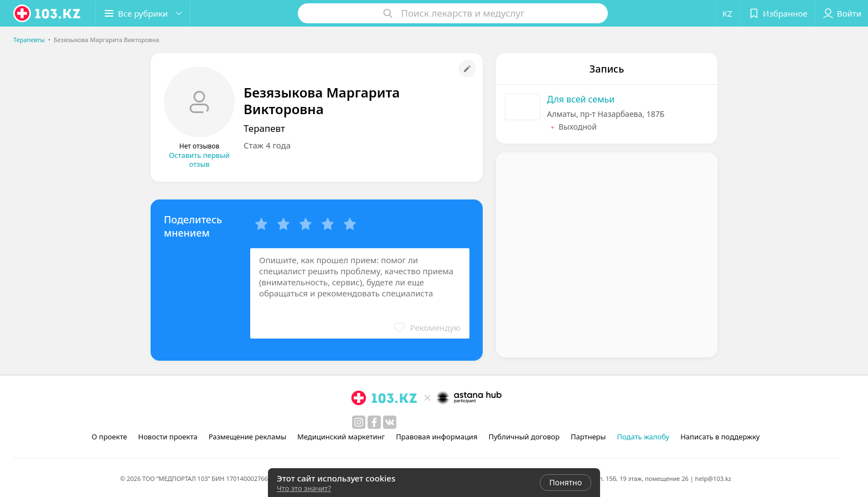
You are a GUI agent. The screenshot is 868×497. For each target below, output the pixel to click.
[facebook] (374, 422)
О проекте (110, 437)
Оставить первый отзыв (199, 160)
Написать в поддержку (720, 437)
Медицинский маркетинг (341, 437)
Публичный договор (524, 437)
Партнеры (588, 437)
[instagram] (359, 422)
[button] (143, 13)
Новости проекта (167, 437)
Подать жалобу (643, 437)
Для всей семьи (581, 99)
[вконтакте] (390, 422)
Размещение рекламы (247, 437)
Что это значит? (304, 488)
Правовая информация (436, 437)
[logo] (48, 13)
